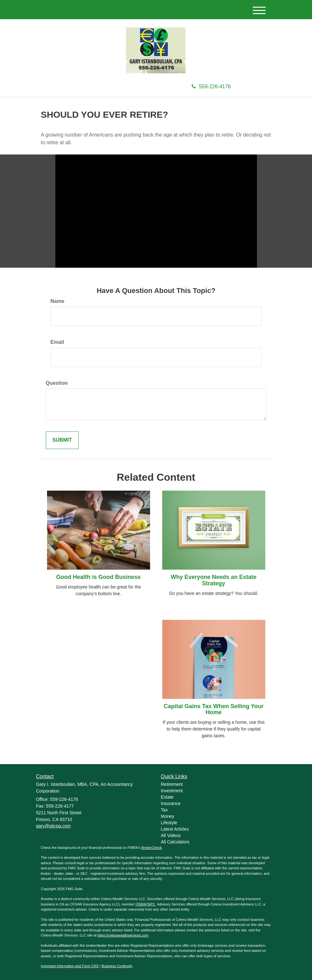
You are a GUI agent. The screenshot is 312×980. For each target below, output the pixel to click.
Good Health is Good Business (98, 577)
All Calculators (175, 842)
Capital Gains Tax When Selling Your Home (213, 709)
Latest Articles (175, 829)
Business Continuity (117, 966)
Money (168, 816)
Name (58, 301)
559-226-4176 (211, 87)
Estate (167, 797)
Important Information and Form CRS (70, 966)
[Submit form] (62, 440)
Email (57, 342)
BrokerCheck (152, 848)
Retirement (172, 784)
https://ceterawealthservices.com (123, 935)
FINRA (141, 904)
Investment (172, 791)
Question (57, 383)
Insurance (171, 803)
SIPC (151, 904)
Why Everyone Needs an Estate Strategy (213, 580)
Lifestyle (169, 823)
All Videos (171, 835)
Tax (164, 810)
